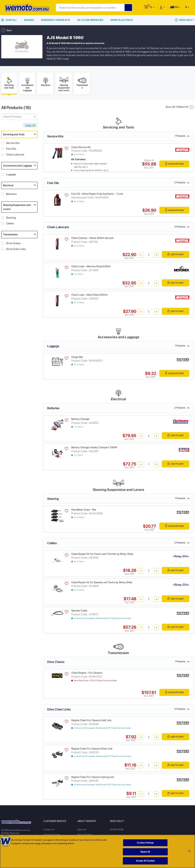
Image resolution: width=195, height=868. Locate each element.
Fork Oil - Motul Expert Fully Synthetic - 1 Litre (97, 195)
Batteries (11, 195)
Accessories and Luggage (17, 167)
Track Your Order (52, 835)
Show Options (173, 165)
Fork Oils (11, 150)
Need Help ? (184, 20)
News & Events (85, 835)
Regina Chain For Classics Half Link (91, 721)
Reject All (145, 853)
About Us (82, 831)
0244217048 (116, 831)
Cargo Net (77, 358)
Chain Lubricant (15, 156)
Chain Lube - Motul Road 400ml (89, 296)
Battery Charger (80, 420)
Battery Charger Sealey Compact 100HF (94, 448)
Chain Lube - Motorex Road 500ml (91, 267)
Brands (29, 20)
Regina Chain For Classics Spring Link (93, 778)
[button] (152, 7)
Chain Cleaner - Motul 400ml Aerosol (92, 239)
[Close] (189, 852)
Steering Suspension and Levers (17, 208)
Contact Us (49, 831)
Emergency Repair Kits (56, 20)
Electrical (8, 186)
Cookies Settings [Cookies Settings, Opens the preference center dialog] (145, 844)
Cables (10, 224)
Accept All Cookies (145, 862)
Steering (11, 219)
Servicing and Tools (14, 135)
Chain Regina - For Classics (87, 674)
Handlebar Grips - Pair (84, 511)
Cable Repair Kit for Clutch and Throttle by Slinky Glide (102, 555)
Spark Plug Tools (122, 20)
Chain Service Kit (81, 148)
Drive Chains (13, 244)
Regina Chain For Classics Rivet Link (92, 750)
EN (174, 7)
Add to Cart (174, 256)
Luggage (11, 175)
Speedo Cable (79, 612)
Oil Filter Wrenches (90, 20)
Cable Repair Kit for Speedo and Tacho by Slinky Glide (102, 583)
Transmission (10, 236)
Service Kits (13, 144)
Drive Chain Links (16, 250)
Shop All (9, 20)
